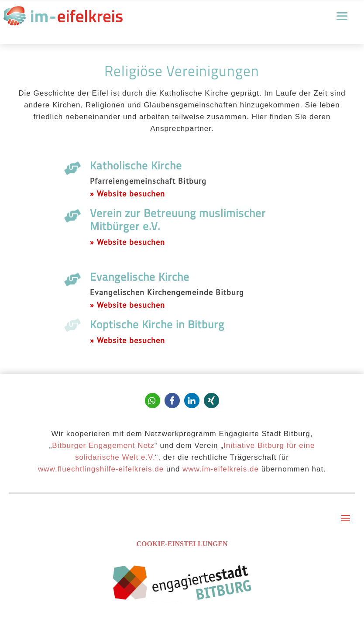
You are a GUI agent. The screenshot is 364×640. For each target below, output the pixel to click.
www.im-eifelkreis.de (221, 469)
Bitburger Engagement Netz (103, 446)
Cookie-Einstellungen (182, 544)
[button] (153, 401)
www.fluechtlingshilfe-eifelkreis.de (101, 469)
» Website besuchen (127, 194)
